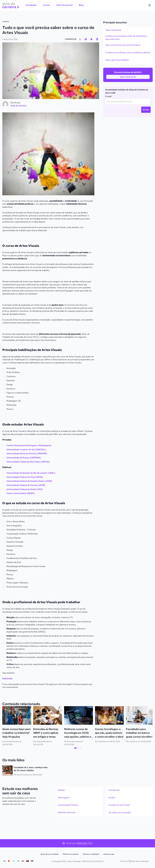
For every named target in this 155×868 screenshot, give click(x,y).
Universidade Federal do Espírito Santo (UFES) (29, 499)
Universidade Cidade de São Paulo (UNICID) (28, 480)
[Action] (77, 24)
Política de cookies (71, 854)
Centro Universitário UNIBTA (20, 511)
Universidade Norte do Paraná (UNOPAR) (27, 472)
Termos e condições (91, 854)
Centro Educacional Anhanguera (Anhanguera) (29, 463)
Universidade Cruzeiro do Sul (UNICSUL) (27, 467)
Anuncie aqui (109, 854)
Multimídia (7, 697)
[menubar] (55, 5)
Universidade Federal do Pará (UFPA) (25, 495)
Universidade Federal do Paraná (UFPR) (26, 503)
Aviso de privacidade (50, 854)
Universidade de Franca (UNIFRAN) (24, 476)
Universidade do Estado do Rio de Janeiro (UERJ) (31, 491)
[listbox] (128, 63)
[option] (128, 48)
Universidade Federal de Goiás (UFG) (25, 507)
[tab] (75, 766)
